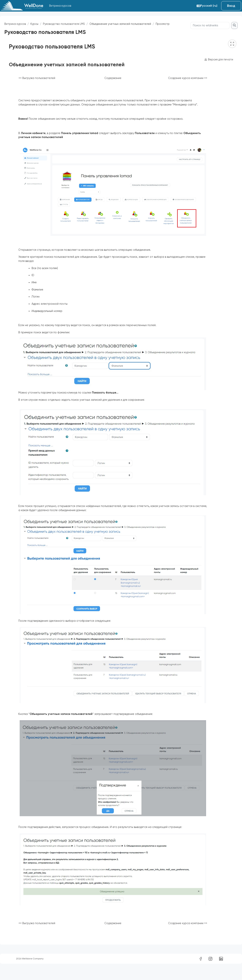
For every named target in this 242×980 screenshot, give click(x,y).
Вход (231, 6)
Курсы (44, 24)
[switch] (223, 51)
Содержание (122, 86)
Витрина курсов (24, 24)
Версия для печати (211, 67)
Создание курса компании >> (196, 86)
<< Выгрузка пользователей (46, 86)
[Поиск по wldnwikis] (201, 33)
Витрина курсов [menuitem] (60, 6)
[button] (207, 6)
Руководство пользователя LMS (74, 24)
